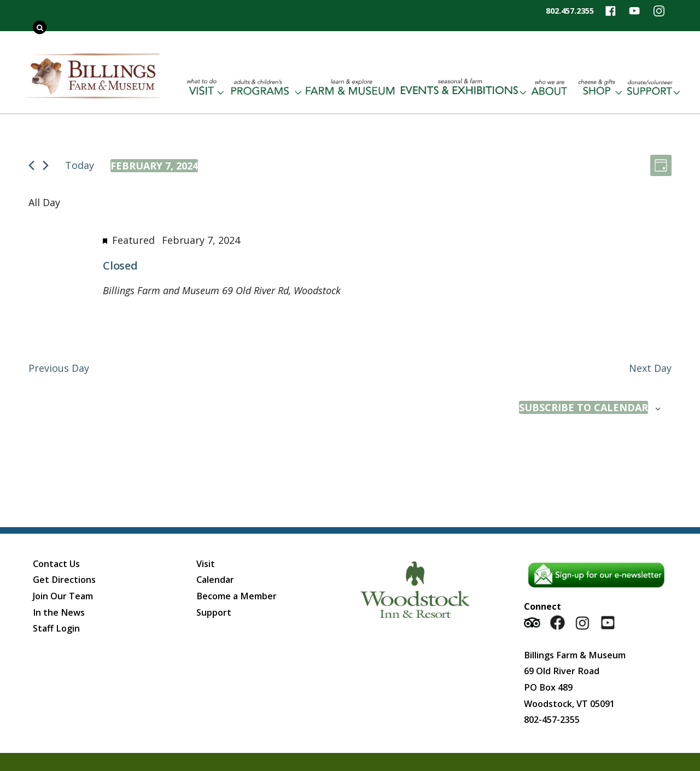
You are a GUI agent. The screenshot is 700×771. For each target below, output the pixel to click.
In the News (59, 612)
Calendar (215, 580)
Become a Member (237, 596)
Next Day (650, 368)
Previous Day (59, 368)
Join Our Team (63, 596)
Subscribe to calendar (584, 407)
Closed (120, 265)
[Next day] (46, 165)
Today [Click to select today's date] (80, 165)
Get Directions (64, 580)
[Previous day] (31, 165)
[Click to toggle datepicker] (154, 166)
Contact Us (56, 564)
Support (214, 612)
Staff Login (56, 628)
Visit (206, 564)
